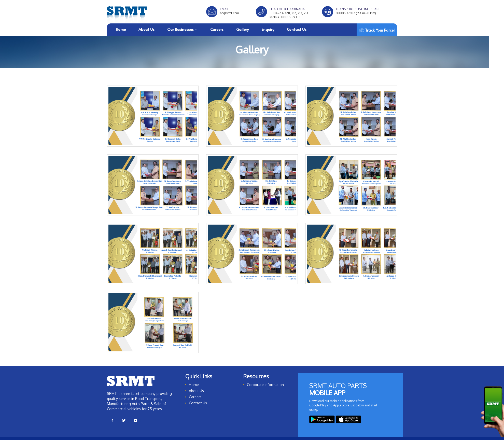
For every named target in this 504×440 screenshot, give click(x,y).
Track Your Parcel (377, 30)
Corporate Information (265, 385)
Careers (217, 29)
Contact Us (297, 29)
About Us (146, 29)
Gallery (242, 29)
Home (121, 29)
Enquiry (268, 29)
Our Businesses (182, 29)
